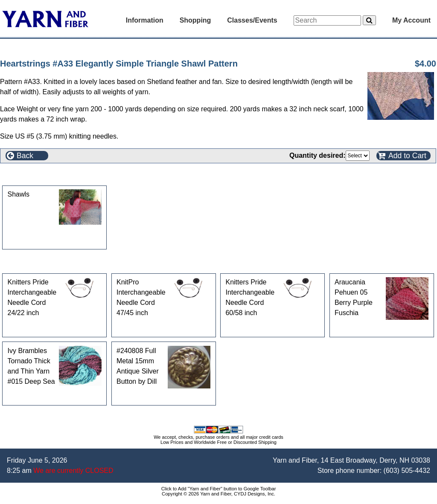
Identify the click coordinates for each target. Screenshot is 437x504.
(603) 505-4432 (407, 471)
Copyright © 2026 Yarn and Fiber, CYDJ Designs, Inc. (218, 494)
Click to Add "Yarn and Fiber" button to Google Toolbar (219, 489)
